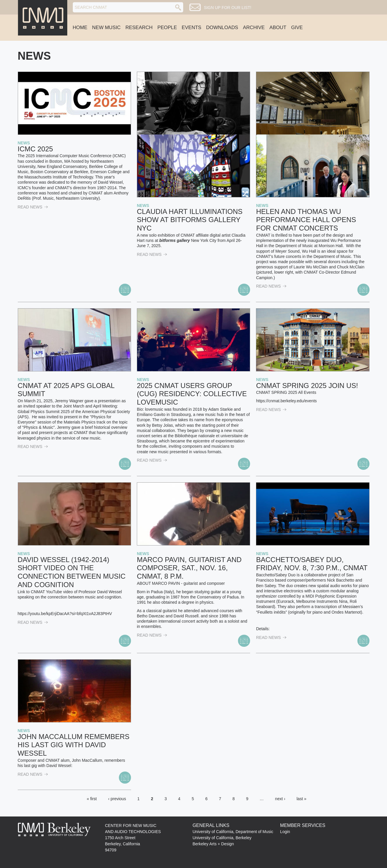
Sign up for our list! (228, 8)
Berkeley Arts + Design (213, 844)
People (167, 28)
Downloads (222, 28)
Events (191, 28)
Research (139, 28)
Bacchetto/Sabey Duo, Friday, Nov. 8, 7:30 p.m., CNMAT (312, 564)
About (278, 28)
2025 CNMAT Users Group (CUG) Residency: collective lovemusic (192, 394)
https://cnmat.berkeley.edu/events (286, 401)
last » (302, 799)
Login (285, 832)
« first (92, 799)
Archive (254, 28)
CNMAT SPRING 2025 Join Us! (307, 386)
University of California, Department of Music (233, 832)
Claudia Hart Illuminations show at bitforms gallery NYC (190, 220)
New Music (106, 28)
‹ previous (117, 799)
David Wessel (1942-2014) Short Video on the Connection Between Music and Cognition (72, 572)
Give (297, 28)
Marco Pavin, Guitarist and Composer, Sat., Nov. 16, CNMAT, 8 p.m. (189, 568)
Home (80, 28)
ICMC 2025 (35, 149)
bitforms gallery (175, 240)
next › (280, 799)
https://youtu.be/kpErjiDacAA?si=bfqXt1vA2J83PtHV (65, 614)
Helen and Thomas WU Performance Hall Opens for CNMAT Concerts (306, 220)
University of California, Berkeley (222, 838)
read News (33, 207)
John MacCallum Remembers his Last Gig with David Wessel (74, 745)
